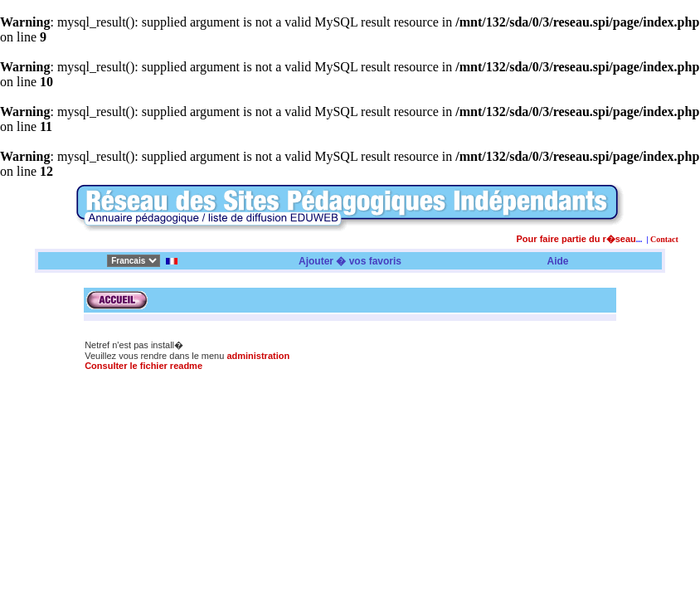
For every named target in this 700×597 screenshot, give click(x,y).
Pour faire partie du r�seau (576, 239)
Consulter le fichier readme (143, 366)
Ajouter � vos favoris (350, 261)
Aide (558, 261)
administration (258, 356)
